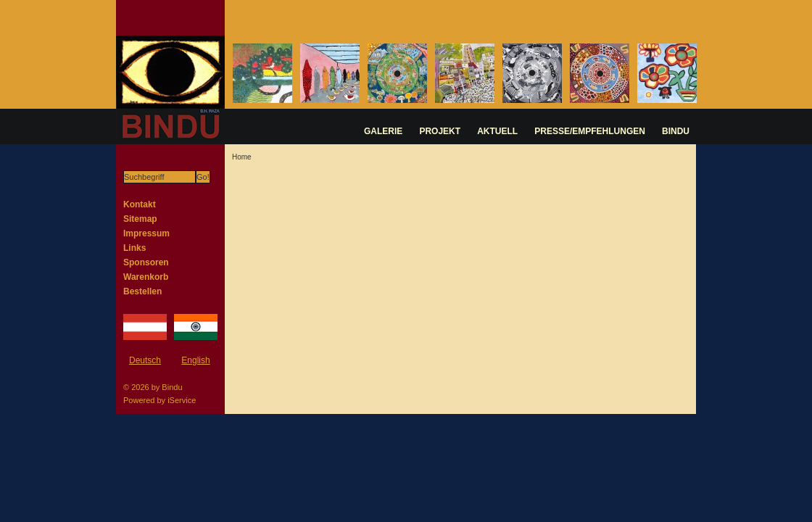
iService (182, 400)
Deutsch (145, 360)
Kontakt (140, 204)
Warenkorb (146, 277)
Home (242, 157)
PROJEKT (440, 131)
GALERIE (383, 131)
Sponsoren (146, 262)
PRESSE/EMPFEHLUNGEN (590, 131)
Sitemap (140, 219)
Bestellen (142, 291)
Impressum (146, 233)
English (195, 360)
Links (134, 248)
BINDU (676, 131)
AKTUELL (497, 131)
